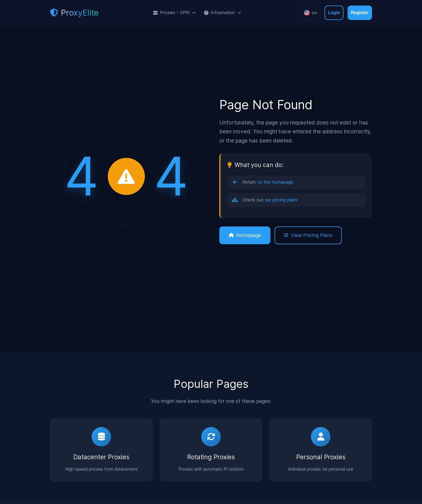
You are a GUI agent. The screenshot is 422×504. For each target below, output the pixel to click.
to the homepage (275, 182)
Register (360, 13)
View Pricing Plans (308, 235)
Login (334, 13)
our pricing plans (281, 200)
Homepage (245, 235)
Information (223, 13)
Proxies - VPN (174, 13)
